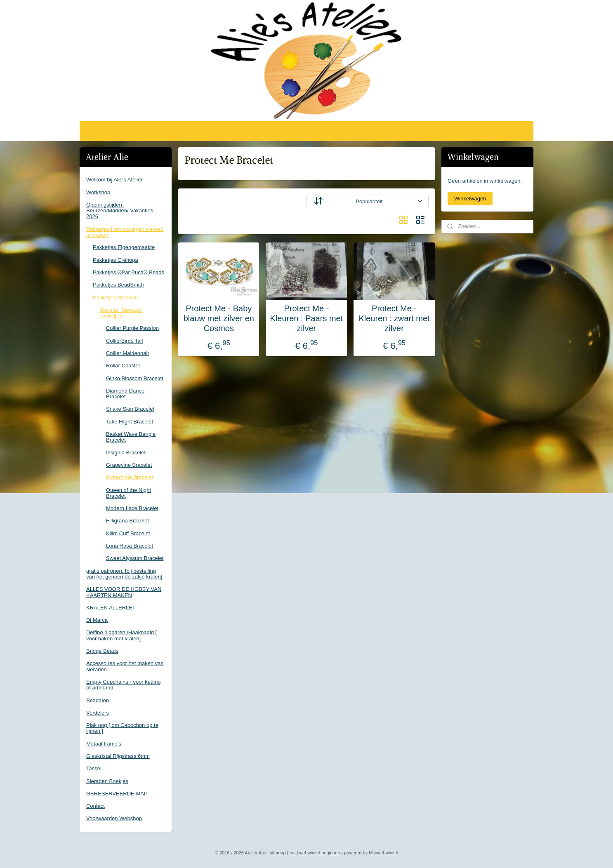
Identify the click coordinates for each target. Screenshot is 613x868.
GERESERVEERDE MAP (117, 794)
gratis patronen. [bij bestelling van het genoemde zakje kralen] (124, 574)
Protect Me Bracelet (130, 477)
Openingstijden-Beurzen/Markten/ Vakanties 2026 (120, 211)
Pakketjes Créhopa (116, 260)
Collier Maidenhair (128, 353)
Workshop (98, 192)
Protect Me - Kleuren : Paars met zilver (307, 318)
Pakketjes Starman (115, 298)
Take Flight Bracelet (130, 422)
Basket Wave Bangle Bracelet (131, 437)
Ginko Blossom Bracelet (135, 378)
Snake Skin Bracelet (130, 409)
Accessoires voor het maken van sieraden (125, 666)
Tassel (94, 768)
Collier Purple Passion (132, 328)
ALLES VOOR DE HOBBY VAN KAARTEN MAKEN (124, 592)
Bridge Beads (102, 651)
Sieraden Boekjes (107, 781)
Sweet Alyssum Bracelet (135, 558)
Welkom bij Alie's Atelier (114, 180)
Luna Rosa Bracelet (130, 546)
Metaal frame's (104, 744)
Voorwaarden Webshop (114, 818)
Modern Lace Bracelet (132, 508)
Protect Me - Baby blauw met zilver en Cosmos (219, 318)
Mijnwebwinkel (383, 853)
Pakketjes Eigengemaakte (124, 247)
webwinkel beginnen (319, 853)
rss (293, 853)
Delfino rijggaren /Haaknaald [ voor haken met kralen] (121, 635)
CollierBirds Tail (124, 341)
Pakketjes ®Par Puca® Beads (128, 272)
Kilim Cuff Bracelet (128, 533)
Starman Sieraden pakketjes (121, 313)
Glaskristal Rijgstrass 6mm (118, 756)
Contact (95, 806)
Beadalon (98, 700)
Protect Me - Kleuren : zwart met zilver (394, 318)
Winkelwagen (470, 199)
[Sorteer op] (368, 201)
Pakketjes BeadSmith (118, 285)
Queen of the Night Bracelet (128, 493)
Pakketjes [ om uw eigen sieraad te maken (125, 232)
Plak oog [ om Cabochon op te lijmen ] (122, 728)
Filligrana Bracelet (127, 521)
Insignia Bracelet (126, 453)
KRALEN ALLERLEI (110, 608)
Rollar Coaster (123, 366)
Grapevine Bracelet (129, 465)
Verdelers (98, 713)
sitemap (278, 853)
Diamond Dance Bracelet (125, 394)
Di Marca (97, 620)
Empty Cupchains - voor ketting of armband (124, 685)
